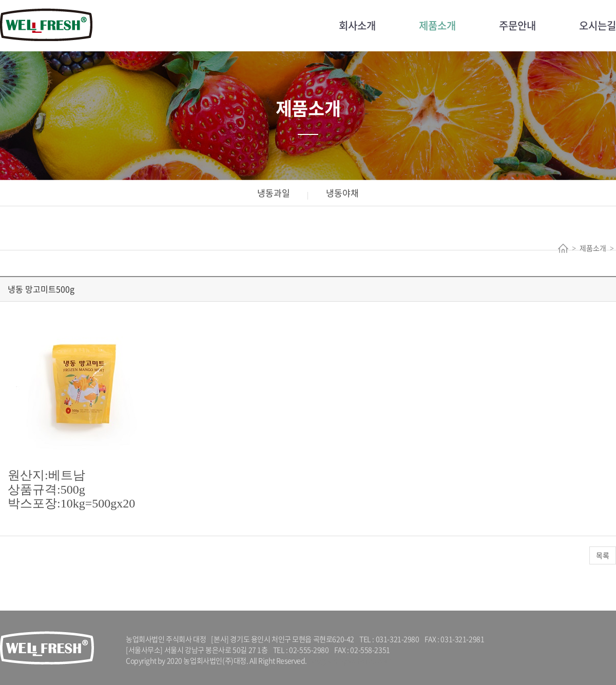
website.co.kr (369, 660)
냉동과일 (274, 193)
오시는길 (598, 25)
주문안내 (517, 25)
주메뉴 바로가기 (0, 0)
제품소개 (437, 25)
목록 (603, 555)
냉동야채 (342, 193)
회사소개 (357, 25)
